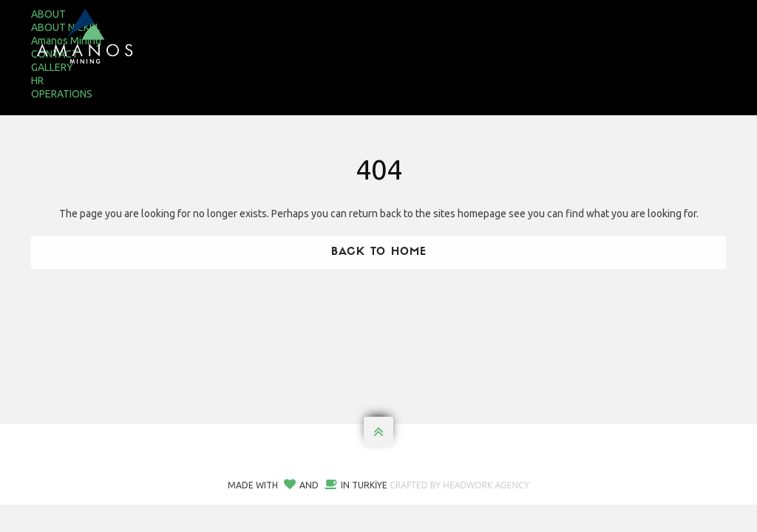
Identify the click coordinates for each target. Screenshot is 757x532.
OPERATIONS (62, 94)
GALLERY (52, 67)
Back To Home (379, 252)
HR (37, 81)
